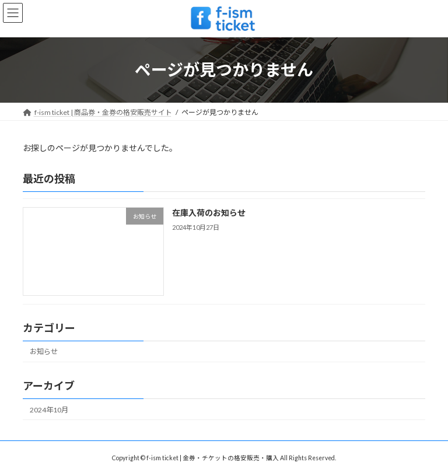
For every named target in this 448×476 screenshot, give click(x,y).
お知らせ (44, 351)
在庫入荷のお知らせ (209, 213)
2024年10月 (49, 409)
